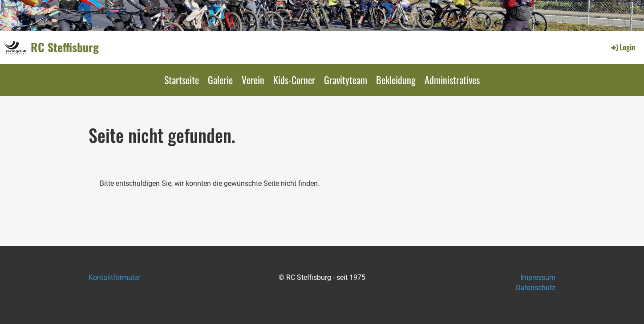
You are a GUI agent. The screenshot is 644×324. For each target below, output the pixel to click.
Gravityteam (346, 80)
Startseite (182, 80)
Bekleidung (396, 80)
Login (622, 47)
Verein (253, 80)
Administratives (452, 80)
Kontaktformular (114, 277)
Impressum (538, 277)
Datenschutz (536, 288)
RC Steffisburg (65, 47)
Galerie (220, 80)
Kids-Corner (294, 80)
